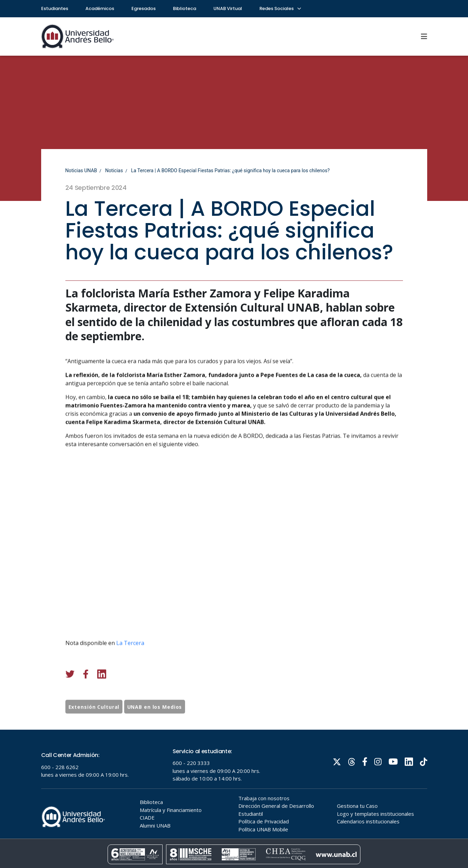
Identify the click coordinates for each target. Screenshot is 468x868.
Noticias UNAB (81, 170)
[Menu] (424, 36)
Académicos (100, 8)
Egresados (144, 8)
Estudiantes (55, 8)
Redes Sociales (280, 8)
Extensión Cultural (94, 727)
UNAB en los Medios (155, 727)
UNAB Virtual (228, 8)
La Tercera (130, 683)
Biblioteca (185, 8)
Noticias (114, 170)
